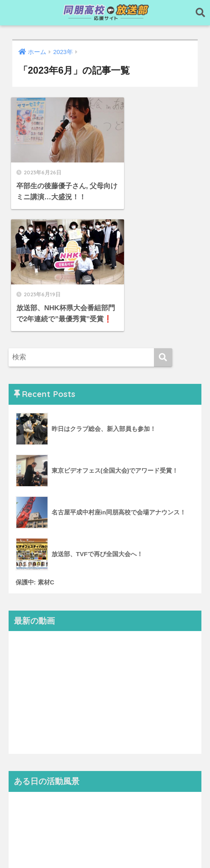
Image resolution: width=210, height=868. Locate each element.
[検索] (163, 232)
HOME (105, 835)
